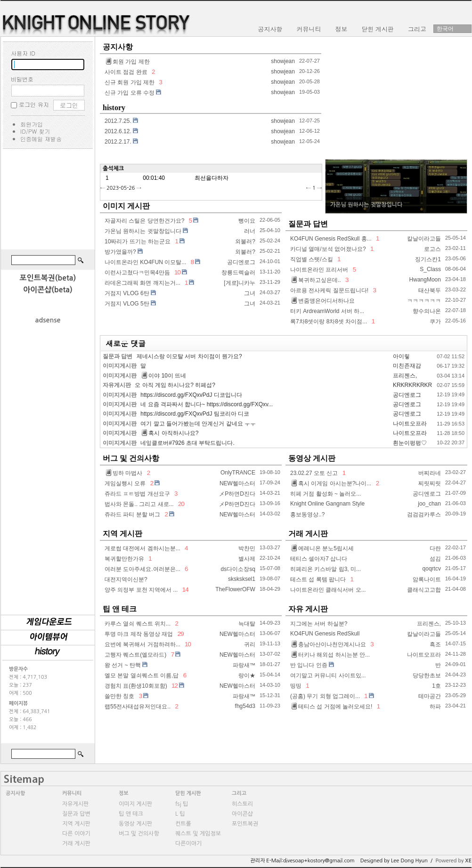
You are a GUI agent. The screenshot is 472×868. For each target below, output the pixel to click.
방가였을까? (120, 252)
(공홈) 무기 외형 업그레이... (325, 696)
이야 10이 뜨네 (164, 376)
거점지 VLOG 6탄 (127, 293)
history (114, 108)
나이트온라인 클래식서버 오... (328, 590)
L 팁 (180, 814)
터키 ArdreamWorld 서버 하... (327, 311)
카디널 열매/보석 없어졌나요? (328, 249)
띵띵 (296, 686)
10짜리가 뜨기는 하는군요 (138, 241)
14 (185, 590)
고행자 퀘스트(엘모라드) (135, 655)
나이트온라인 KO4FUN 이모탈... (145, 262)
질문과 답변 (308, 224)
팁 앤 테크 (120, 609)
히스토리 (242, 804)
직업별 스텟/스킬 (312, 259)
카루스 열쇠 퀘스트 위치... (138, 624)
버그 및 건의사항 (131, 458)
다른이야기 (188, 844)
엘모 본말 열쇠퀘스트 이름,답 (142, 675)
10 (177, 272)
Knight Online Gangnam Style (327, 504)
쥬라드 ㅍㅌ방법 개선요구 (137, 494)
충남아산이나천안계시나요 (329, 644)
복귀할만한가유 (124, 559)
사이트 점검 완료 (126, 72)
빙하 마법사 (124, 473)
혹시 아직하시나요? (170, 433)
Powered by (453, 861)
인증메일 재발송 (41, 139)
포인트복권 (245, 824)
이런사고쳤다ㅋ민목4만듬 (137, 273)
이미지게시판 (120, 366)
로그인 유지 (34, 104)
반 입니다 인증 (309, 665)
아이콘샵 (242, 814)
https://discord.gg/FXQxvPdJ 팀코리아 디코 (195, 414)
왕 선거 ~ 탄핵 (123, 665)
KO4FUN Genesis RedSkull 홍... (331, 239)
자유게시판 (117, 385)
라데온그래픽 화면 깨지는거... (142, 283)
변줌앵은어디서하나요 (323, 301)
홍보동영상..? (307, 514)
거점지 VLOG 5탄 (127, 304)
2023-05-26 (121, 188)
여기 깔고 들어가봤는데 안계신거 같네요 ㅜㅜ (198, 424)
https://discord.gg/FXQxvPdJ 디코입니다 (191, 395)
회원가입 (32, 124)
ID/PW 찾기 (35, 131)
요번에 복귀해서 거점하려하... (142, 644)
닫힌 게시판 (188, 793)
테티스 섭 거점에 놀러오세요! (332, 707)
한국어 (445, 29)
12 (174, 686)
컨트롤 (183, 824)
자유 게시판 (308, 609)
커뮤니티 (72, 793)
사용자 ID (23, 53)
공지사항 (118, 47)
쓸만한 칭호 (119, 696)
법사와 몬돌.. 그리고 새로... (139, 504)
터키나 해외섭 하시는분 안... (331, 655)
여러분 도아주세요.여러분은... (142, 569)
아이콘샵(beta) (48, 290)
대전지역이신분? (126, 579)
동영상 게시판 (312, 458)
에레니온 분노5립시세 (323, 548)
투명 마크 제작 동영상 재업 (139, 634)
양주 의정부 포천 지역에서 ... (141, 590)
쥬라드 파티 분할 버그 (132, 514)
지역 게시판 (122, 534)
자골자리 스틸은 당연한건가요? (144, 221)
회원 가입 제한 (128, 62)
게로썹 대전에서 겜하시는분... (142, 548)
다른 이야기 (76, 834)
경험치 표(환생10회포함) (136, 686)
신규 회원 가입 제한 (130, 82)
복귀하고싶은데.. (316, 280)
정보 (124, 793)
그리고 (239, 793)
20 (180, 504)
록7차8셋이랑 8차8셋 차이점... (329, 321)
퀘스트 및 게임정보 (198, 834)
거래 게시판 (308, 534)
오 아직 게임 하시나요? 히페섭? (175, 385)
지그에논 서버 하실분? (319, 624)
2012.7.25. (118, 121)
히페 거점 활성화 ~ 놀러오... (326, 494)
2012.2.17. (118, 142)
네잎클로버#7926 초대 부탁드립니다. (187, 443)
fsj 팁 (182, 804)
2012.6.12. (118, 131)
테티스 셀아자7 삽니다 (319, 559)
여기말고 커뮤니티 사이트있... (328, 675)
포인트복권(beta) (48, 278)
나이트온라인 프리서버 (319, 270)
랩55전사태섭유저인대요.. (138, 707)
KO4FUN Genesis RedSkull (325, 634)
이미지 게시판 (126, 206)
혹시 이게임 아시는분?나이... (331, 483)
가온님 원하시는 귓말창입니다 (143, 231)
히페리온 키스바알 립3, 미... (326, 569)
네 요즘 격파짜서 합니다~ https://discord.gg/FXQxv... (207, 404)
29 (180, 634)
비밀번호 (22, 79)
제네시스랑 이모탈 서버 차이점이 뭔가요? (189, 356)
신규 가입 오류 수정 (130, 93)
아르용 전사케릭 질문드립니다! (329, 290)
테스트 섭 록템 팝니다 (318, 579)
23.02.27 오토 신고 (314, 473)
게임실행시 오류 (125, 483)
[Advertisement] (48, 201)
